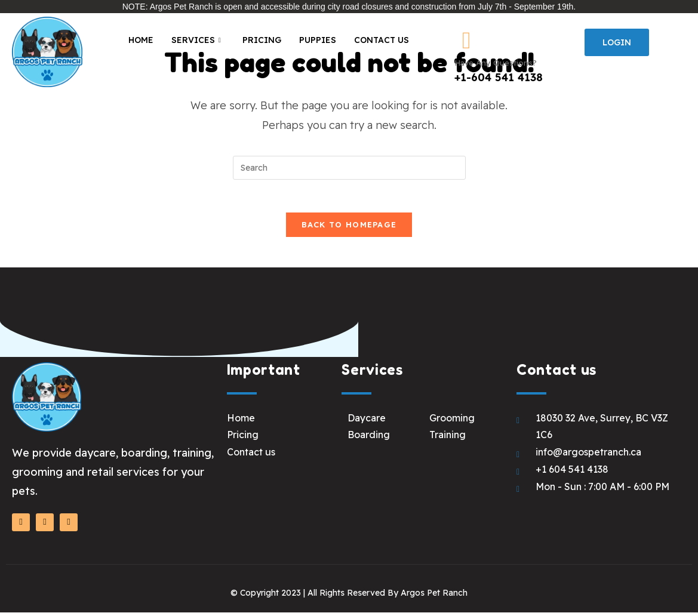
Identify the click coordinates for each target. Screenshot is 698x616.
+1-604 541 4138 (499, 77)
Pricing (262, 40)
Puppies (318, 40)
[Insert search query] (349, 168)
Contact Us (382, 40)
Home (141, 40)
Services (196, 41)
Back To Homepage (349, 228)
